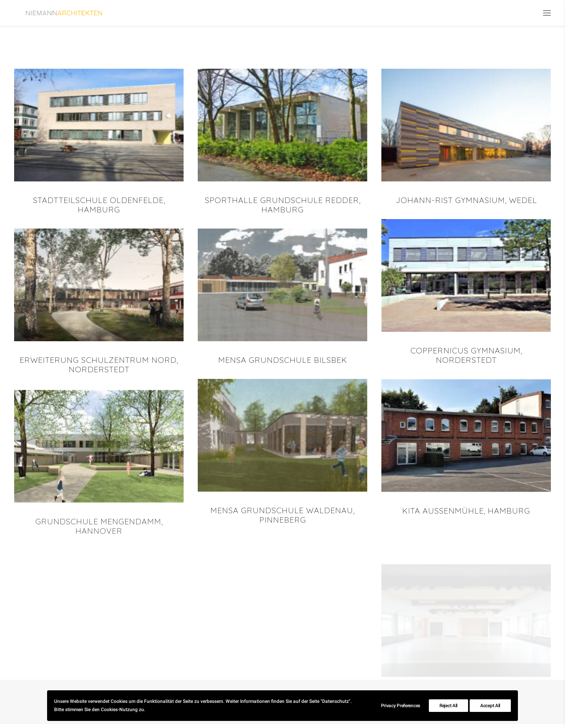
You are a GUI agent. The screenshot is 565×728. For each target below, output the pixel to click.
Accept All (490, 706)
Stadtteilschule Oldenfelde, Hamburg (99, 208)
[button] (547, 15)
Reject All (448, 706)
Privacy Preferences (401, 706)
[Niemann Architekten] (79, 15)
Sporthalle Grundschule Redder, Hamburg (283, 208)
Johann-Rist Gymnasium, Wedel (466, 203)
